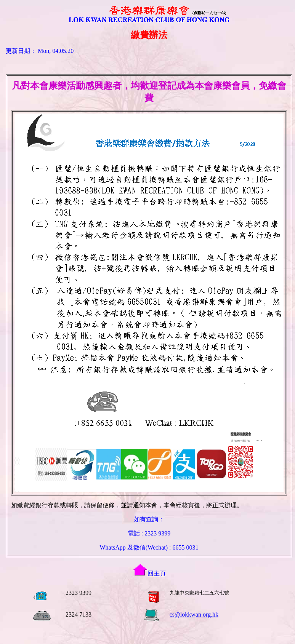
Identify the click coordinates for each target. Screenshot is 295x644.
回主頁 (149, 573)
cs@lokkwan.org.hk (194, 614)
